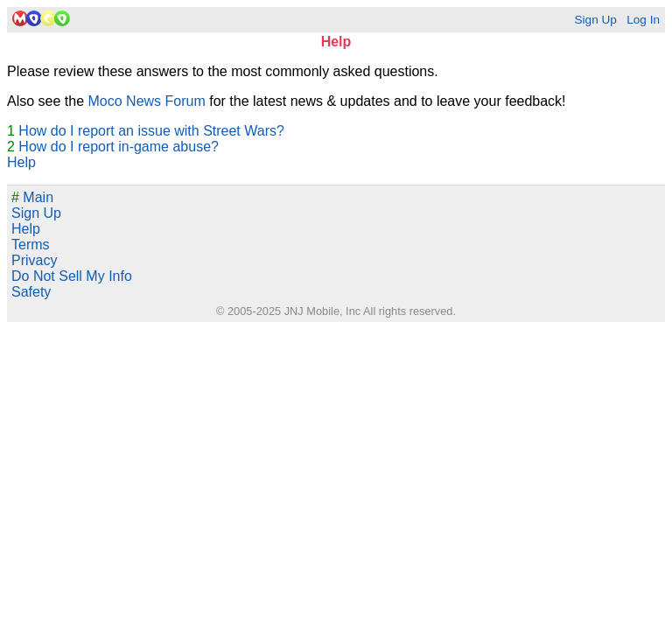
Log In (643, 20)
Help (21, 162)
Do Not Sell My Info (72, 276)
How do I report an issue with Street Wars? (151, 131)
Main (32, 197)
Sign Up (595, 20)
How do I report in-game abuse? (119, 147)
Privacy (34, 260)
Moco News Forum (147, 101)
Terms (31, 245)
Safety (31, 292)
